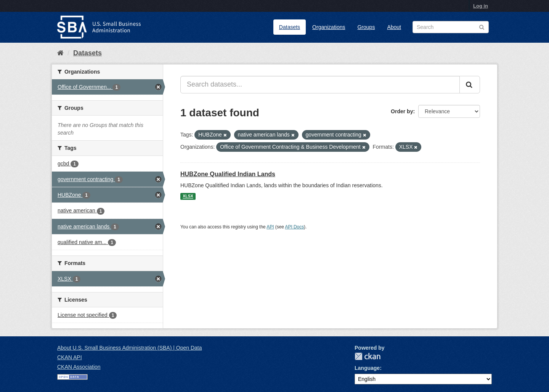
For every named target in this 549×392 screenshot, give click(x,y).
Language (367, 368)
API (270, 227)
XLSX (188, 196)
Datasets (290, 27)
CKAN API (70, 357)
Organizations (329, 27)
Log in (481, 6)
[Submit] (470, 85)
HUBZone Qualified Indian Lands (228, 174)
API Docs (295, 227)
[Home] (60, 53)
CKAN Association (79, 367)
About (394, 27)
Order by (402, 111)
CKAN (368, 356)
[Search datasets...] (320, 85)
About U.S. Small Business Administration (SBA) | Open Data (129, 348)
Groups (366, 27)
